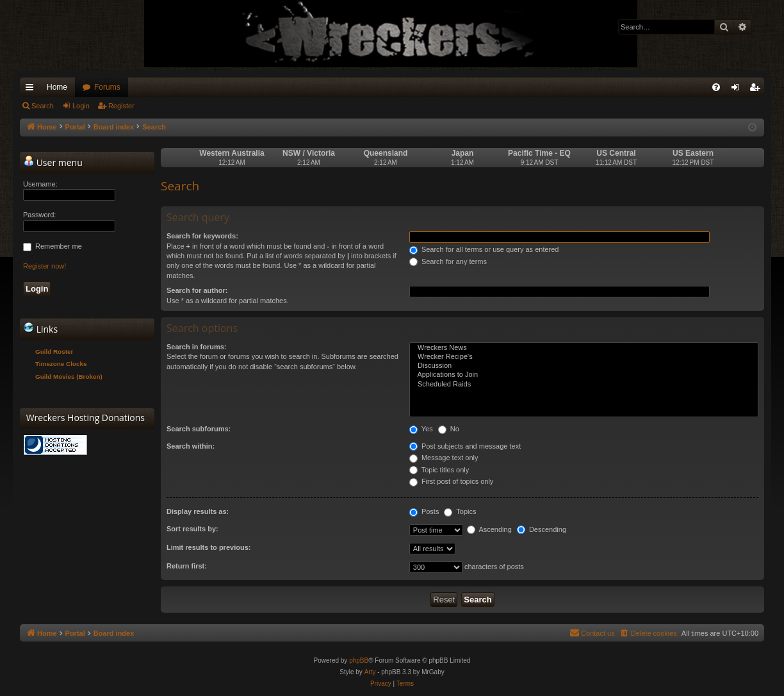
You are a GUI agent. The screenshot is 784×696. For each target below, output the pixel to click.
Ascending (489, 529)
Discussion (584, 366)
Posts (424, 511)
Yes (421, 429)
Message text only (444, 458)
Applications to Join (584, 375)
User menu (53, 162)
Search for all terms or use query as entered (484, 249)
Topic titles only (439, 470)
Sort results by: (192, 529)
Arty (370, 672)
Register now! (45, 266)
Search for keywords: (202, 236)
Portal (75, 127)
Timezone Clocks (61, 364)
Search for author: (197, 290)
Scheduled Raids (584, 385)
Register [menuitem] (757, 90)
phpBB (359, 660)
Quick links (32, 90)
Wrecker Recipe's (584, 357)
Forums (107, 87)
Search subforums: (199, 429)
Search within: (191, 446)
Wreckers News (584, 348)
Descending (542, 529)
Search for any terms (448, 261)
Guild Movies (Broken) (69, 377)
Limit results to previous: (208, 547)
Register (121, 106)
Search (43, 106)
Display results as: (198, 511)
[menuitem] (716, 87)
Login (81, 106)
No (449, 429)
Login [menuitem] (738, 90)
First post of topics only (452, 481)
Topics (460, 511)
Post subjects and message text (465, 446)
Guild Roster (54, 352)
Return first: (187, 566)
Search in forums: (197, 347)
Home (57, 87)
